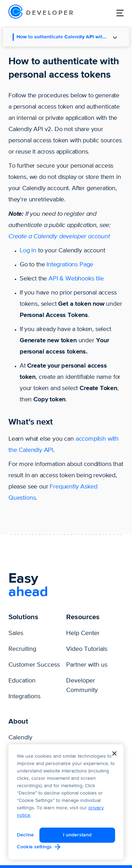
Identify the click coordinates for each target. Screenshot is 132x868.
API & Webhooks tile (76, 279)
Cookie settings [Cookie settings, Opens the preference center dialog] (34, 847)
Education (22, 681)
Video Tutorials (87, 649)
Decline (25, 835)
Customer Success (34, 665)
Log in (28, 251)
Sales (16, 633)
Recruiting (22, 649)
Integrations (24, 697)
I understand (77, 835)
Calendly (20, 738)
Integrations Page (70, 265)
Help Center (83, 633)
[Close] (114, 753)
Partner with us (87, 665)
